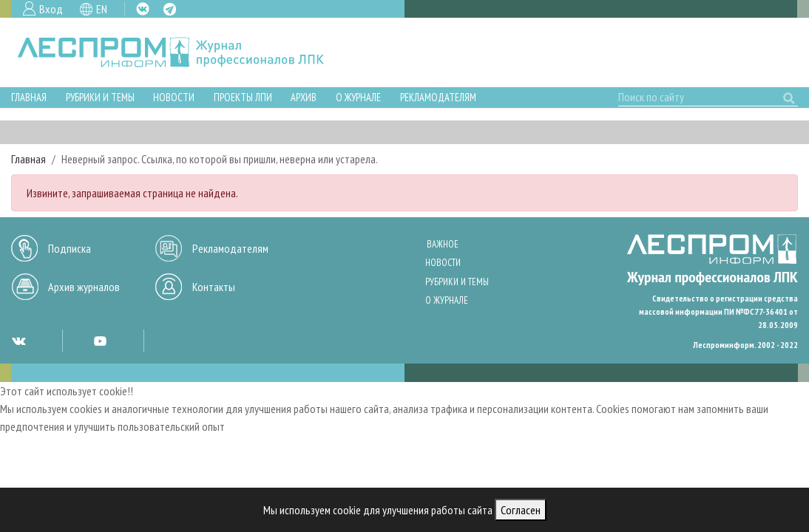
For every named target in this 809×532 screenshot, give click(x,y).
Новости (174, 97)
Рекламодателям (438, 97)
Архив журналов (84, 287)
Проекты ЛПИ (243, 97)
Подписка (70, 248)
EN (102, 9)
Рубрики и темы (100, 97)
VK (143, 9)
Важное (443, 244)
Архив (304, 97)
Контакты (214, 287)
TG (170, 9)
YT (100, 341)
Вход (51, 9)
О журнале (358, 97)
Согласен (521, 510)
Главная (29, 97)
